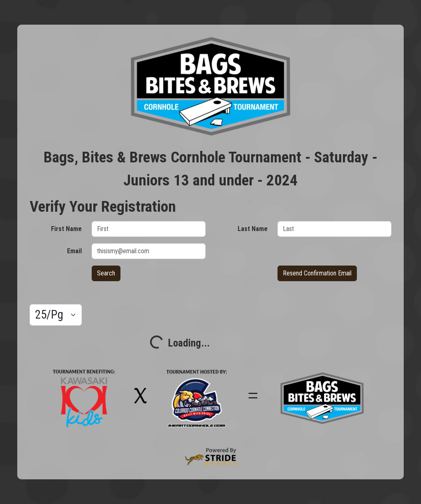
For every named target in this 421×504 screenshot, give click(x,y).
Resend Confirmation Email (317, 273)
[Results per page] (56, 315)
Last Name (253, 229)
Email (74, 251)
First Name (66, 229)
